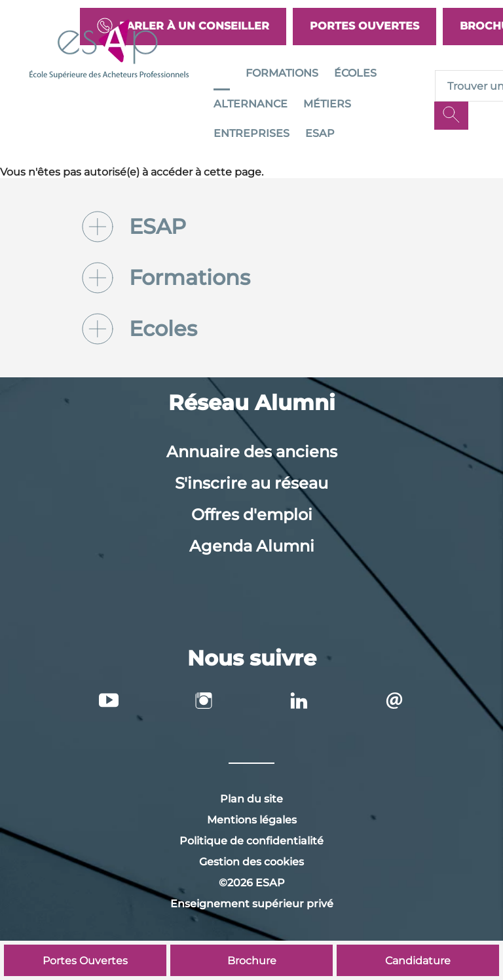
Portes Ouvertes (364, 26)
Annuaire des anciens (252, 452)
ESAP (320, 133)
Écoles (355, 73)
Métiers (327, 104)
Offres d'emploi (252, 515)
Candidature (418, 961)
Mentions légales (252, 820)
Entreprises (251, 133)
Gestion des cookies (251, 862)
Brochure (252, 961)
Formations (282, 73)
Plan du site (251, 799)
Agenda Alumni (252, 546)
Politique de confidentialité (251, 841)
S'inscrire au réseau (251, 483)
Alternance (251, 104)
